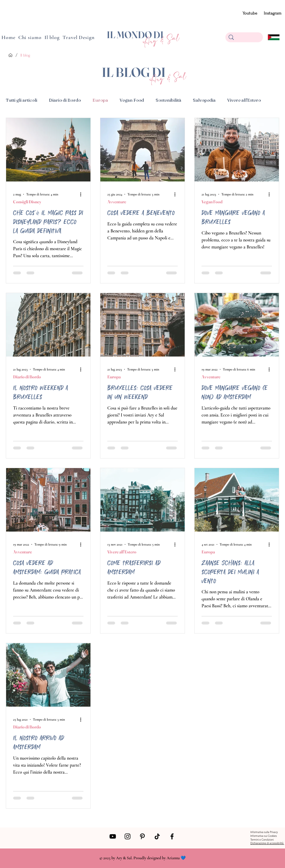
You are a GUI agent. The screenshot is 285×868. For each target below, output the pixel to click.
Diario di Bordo (65, 100)
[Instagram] (128, 836)
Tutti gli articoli (22, 100)
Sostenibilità (168, 100)
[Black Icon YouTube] (113, 836)
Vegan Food (132, 100)
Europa (100, 100)
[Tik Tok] (157, 836)
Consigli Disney (27, 202)
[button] (52, 37)
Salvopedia (204, 100)
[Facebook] (172, 836)
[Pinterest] (142, 836)
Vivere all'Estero (244, 100)
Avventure (117, 202)
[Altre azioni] (83, 194)
